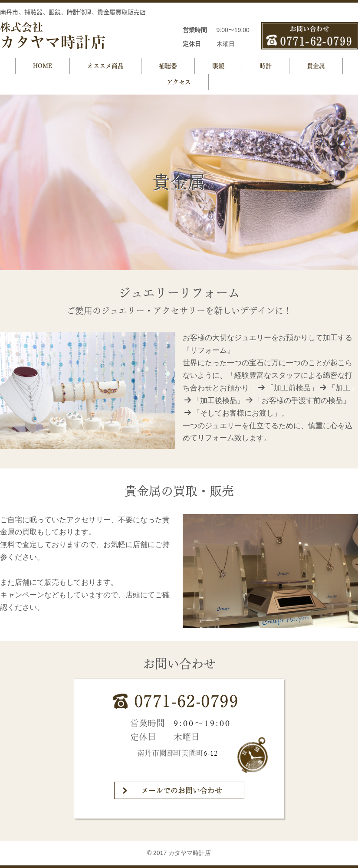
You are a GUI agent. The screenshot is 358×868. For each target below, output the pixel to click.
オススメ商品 (105, 66)
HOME (43, 66)
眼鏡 (218, 66)
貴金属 (316, 66)
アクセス (179, 82)
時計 (266, 66)
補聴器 (168, 66)
